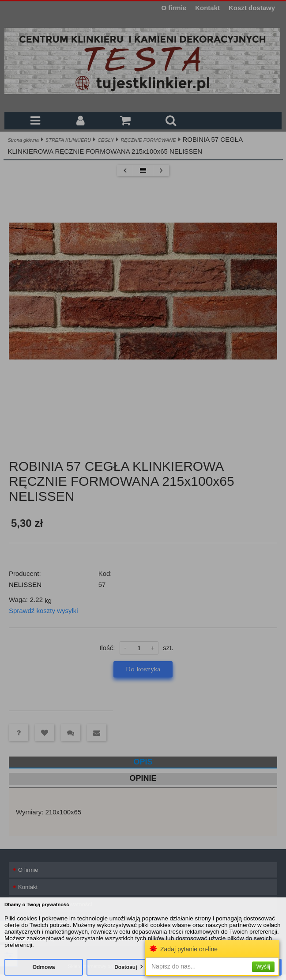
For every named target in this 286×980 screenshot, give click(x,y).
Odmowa (44, 967)
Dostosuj (126, 967)
